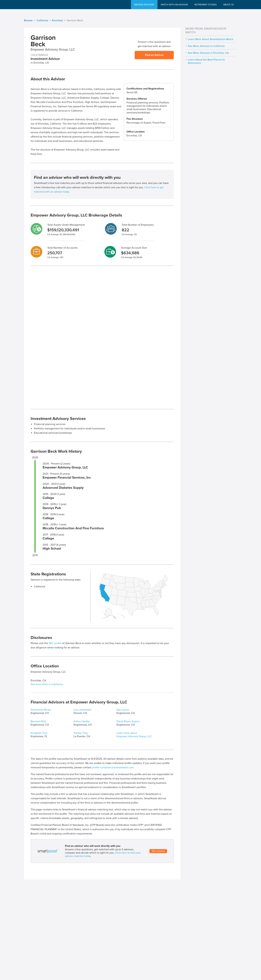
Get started (158, 851)
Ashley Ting (80, 733)
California (42, 20)
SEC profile (55, 643)
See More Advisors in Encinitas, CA (208, 53)
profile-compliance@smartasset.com (113, 767)
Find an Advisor (154, 55)
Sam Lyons (123, 710)
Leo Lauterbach (83, 710)
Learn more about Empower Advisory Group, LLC (134, 735)
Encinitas (57, 20)
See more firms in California (47, 684)
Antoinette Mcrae (41, 710)
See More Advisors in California (206, 46)
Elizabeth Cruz (39, 733)
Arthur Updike (82, 721)
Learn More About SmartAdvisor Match (211, 39)
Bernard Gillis (38, 721)
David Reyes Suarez (128, 721)
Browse (28, 20)
